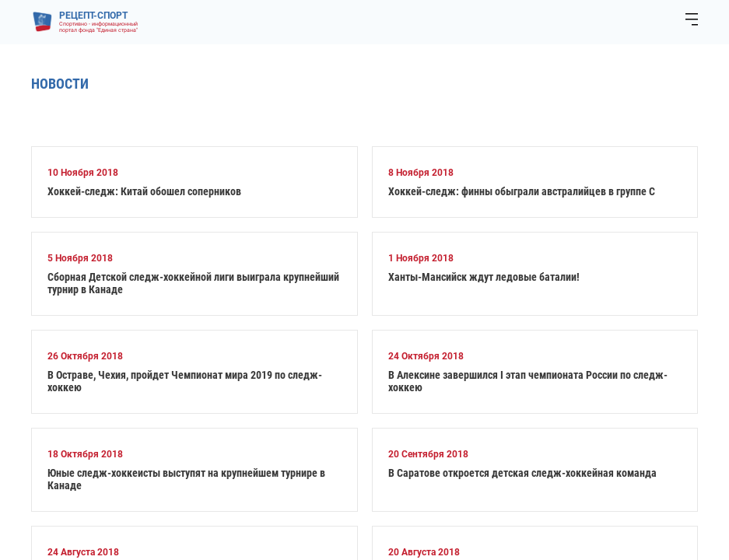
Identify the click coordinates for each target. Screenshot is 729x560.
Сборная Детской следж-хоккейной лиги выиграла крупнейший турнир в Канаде (193, 283)
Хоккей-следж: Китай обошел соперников (144, 191)
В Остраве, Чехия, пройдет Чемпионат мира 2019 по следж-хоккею (185, 381)
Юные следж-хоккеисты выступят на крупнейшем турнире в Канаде (186, 479)
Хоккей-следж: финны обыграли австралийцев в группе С (522, 191)
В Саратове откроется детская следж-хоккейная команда (522, 473)
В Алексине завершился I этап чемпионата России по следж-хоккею (528, 381)
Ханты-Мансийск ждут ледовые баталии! (484, 277)
